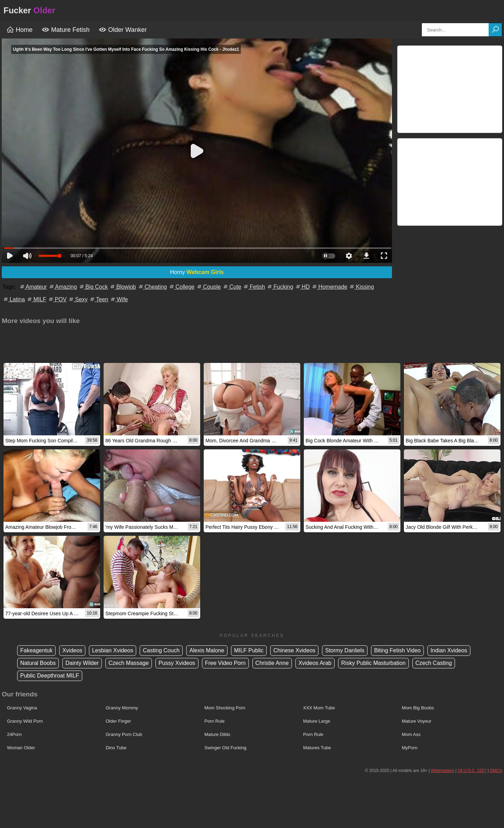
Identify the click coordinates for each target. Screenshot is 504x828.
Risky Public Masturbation (373, 663)
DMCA (496, 771)
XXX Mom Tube (319, 708)
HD (302, 287)
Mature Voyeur (417, 721)
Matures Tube (317, 748)
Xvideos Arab (315, 663)
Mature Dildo (217, 734)
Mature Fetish (66, 30)
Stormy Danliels (345, 650)
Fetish (254, 287)
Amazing (63, 287)
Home (19, 30)
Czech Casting (434, 663)
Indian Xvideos (449, 650)
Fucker (29, 10)
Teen (99, 299)
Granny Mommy (122, 708)
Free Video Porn (225, 663)
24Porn (14, 734)
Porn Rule (215, 721)
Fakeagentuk (37, 650)
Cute (232, 287)
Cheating (152, 287)
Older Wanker (123, 30)
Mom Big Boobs (418, 708)
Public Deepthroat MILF (50, 676)
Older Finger (118, 721)
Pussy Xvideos (177, 663)
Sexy (78, 299)
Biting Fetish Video (397, 650)
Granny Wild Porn (25, 721)
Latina (14, 299)
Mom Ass (411, 734)
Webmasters (443, 771)
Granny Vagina (22, 708)
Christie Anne (272, 663)
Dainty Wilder (82, 663)
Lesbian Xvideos (113, 650)
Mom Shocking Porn (225, 708)
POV (57, 299)
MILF (36, 299)
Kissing (361, 287)
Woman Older (21, 748)
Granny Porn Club (124, 734)
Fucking (280, 287)
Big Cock (93, 287)
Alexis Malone (207, 650)
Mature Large (317, 721)
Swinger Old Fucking (225, 748)
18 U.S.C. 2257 (472, 771)
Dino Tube (116, 748)
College (181, 287)
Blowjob (122, 287)
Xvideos (72, 650)
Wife (119, 299)
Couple (208, 287)
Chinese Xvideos (294, 650)
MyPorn (410, 748)
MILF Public (249, 650)
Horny (197, 272)
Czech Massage (129, 663)
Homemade (329, 287)
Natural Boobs (38, 663)
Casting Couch (161, 650)
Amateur (33, 287)
